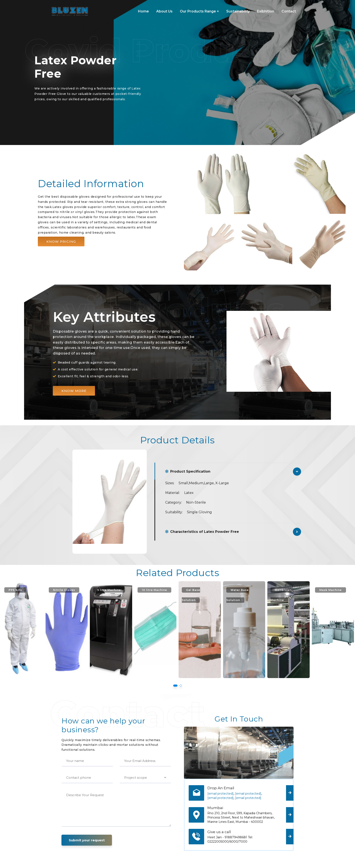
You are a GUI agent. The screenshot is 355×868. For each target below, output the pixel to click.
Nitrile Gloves (102, 590)
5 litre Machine (145, 590)
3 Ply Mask (15, 590)
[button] (61, 241)
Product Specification (188, 471)
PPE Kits (55, 590)
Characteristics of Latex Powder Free (202, 532)
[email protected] (220, 794)
